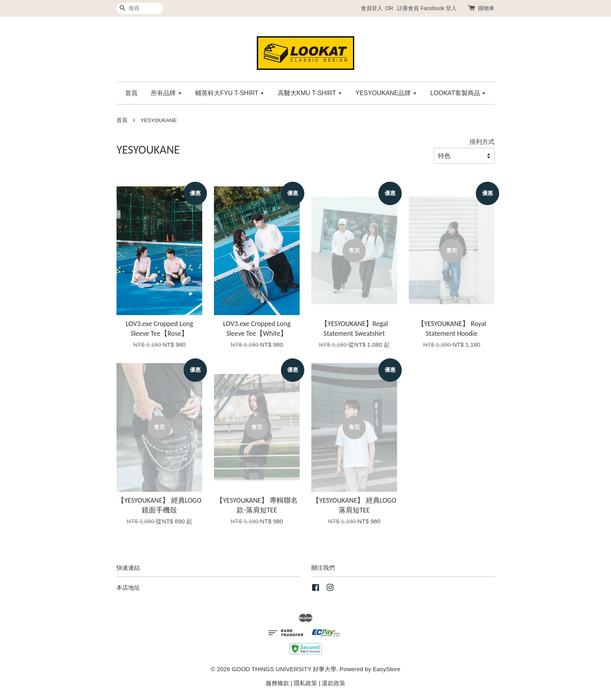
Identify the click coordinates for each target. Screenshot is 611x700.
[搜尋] (140, 8)
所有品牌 (166, 93)
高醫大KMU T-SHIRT (310, 93)
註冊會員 (408, 8)
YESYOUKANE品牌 (386, 93)
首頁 (131, 93)
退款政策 (334, 683)
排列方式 (482, 142)
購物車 (486, 8)
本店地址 (128, 587)
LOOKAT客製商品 (458, 93)
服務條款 (277, 683)
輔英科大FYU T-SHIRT (230, 93)
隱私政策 (305, 683)
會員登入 (372, 8)
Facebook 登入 (439, 8)
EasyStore (387, 669)
